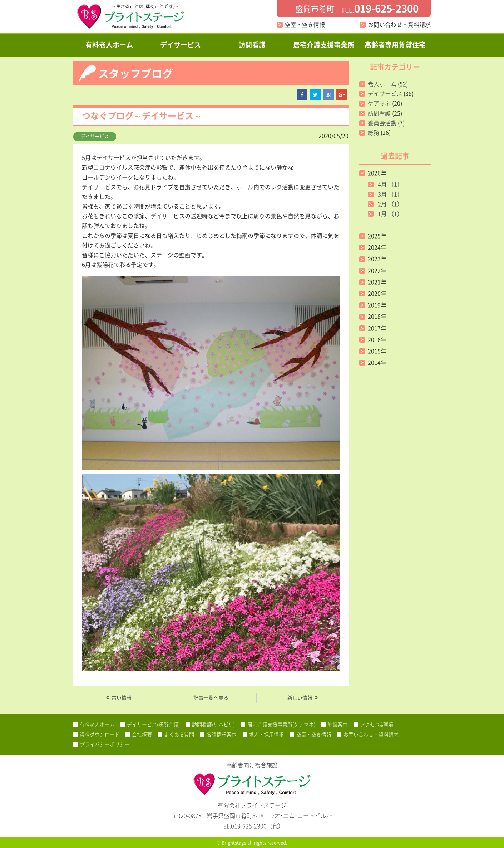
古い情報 (122, 697)
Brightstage (234, 842)
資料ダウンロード (100, 734)
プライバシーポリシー (105, 744)
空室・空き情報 (305, 24)
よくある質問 (179, 734)
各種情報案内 (222, 734)
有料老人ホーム (109, 45)
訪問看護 (252, 45)
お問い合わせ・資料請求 (399, 24)
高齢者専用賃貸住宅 (395, 45)
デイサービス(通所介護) (153, 724)
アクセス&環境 (377, 724)
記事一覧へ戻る (211, 697)
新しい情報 (300, 697)
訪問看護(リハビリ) (213, 724)
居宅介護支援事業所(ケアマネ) (281, 724)
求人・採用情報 (266, 734)
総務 (374, 132)
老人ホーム (382, 84)
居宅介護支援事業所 (324, 45)
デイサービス (181, 45)
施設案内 (337, 724)
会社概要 (142, 734)
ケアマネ (379, 103)
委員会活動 (382, 123)
